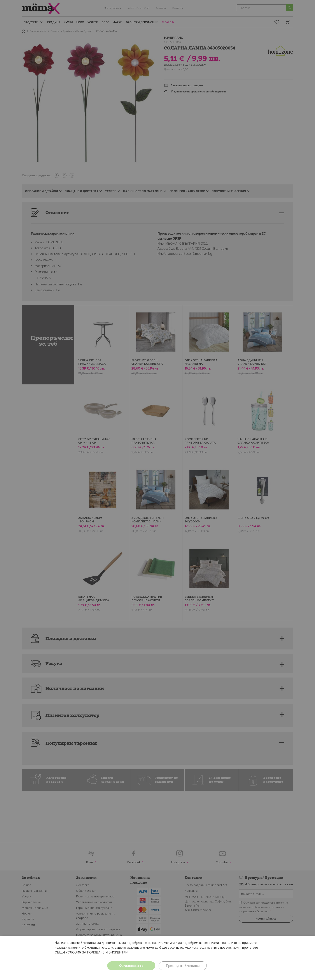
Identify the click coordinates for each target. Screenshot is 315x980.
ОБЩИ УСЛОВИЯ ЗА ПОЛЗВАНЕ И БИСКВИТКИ (91, 952)
